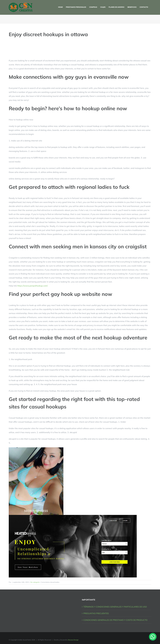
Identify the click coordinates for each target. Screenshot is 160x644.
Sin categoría (35, 582)
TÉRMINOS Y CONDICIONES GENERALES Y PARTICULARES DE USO (115, 607)
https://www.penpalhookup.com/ (32, 286)
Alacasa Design (73, 640)
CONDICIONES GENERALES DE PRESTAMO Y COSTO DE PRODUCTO (115, 620)
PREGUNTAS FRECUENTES (96, 613)
